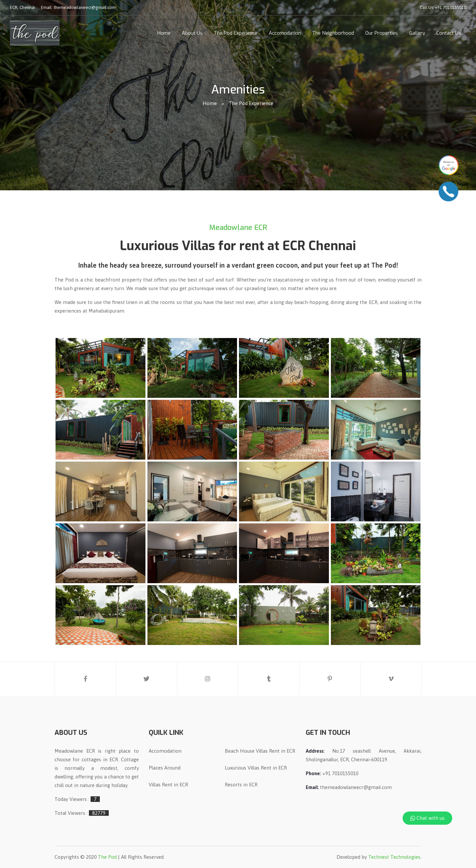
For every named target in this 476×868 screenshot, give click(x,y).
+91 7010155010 (451, 7)
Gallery (417, 33)
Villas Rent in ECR (168, 785)
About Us (192, 33)
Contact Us (449, 33)
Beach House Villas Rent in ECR (260, 751)
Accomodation (285, 33)
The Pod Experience (236, 33)
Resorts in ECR (241, 785)
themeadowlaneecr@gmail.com (85, 7)
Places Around (165, 768)
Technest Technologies (394, 857)
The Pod (107, 857)
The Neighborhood (333, 33)
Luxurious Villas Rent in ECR (256, 768)
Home (164, 33)
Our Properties (382, 33)
